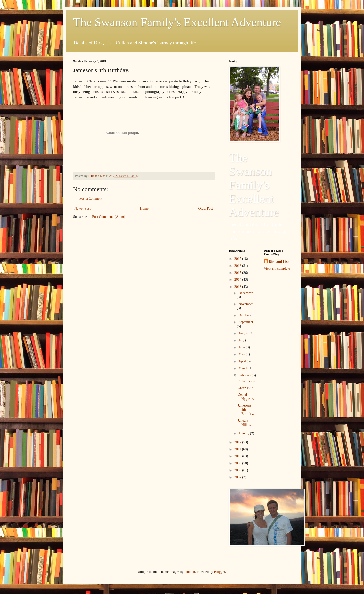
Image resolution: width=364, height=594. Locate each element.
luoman (190, 572)
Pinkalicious (246, 381)
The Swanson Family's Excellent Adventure (177, 22)
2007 (238, 477)
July (242, 340)
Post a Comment (91, 198)
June (242, 347)
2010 (238, 456)
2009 (238, 463)
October (244, 315)
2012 (238, 442)
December (246, 293)
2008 (238, 470)
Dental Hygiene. (246, 397)
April (242, 361)
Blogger (219, 572)
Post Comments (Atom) (109, 217)
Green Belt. (246, 388)
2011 (238, 449)
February (245, 375)
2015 (238, 273)
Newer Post (82, 209)
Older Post (206, 209)
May (242, 354)
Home (144, 209)
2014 (238, 280)
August (244, 333)
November (246, 304)
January (244, 433)
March (243, 368)
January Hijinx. (244, 423)
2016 (238, 266)
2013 (238, 287)
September (246, 322)
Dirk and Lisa (279, 262)
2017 (238, 259)
